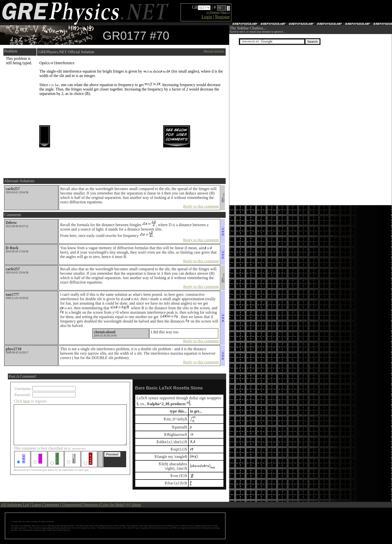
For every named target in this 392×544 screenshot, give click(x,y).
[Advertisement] (289, 11)
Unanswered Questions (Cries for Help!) (94, 505)
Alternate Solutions (214, 51)
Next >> (226, 12)
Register (222, 17)
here (27, 401)
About (136, 505)
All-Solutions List (15, 505)
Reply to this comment (201, 206)
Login (207, 17)
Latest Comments (45, 505)
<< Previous (213, 12)
